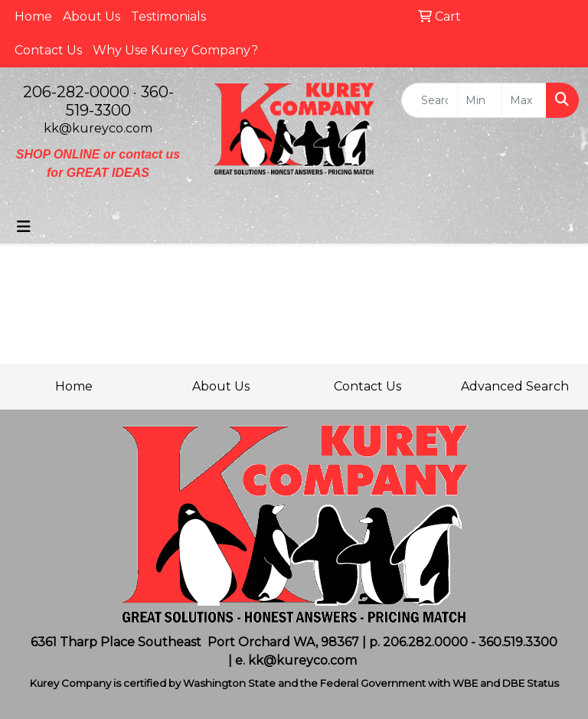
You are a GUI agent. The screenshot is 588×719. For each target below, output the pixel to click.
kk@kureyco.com (98, 128)
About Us (91, 16)
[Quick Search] (430, 100)
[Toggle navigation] (24, 227)
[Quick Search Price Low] (480, 100)
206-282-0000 (76, 92)
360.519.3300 (518, 642)
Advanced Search (515, 386)
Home (33, 16)
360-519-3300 (120, 101)
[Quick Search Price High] (524, 100)
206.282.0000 (425, 642)
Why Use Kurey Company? (175, 50)
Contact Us (48, 50)
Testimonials (168, 16)
